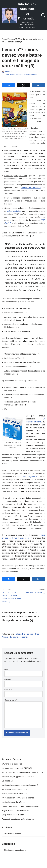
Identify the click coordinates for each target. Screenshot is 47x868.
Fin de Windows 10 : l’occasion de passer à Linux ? (23, 772)
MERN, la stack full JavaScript (14, 794)
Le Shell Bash (8, 781)
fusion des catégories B (27, 476)
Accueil (5, 39)
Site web (8, 690)
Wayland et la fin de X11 (12, 764)
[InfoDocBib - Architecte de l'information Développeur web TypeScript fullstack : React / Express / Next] (19, 15)
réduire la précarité (31, 188)
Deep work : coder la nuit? (13, 815)
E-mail (8, 679)
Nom (7, 669)
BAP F (8, 223)
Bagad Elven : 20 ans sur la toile (15, 811)
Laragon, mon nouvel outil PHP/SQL (17, 768)
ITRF (43, 220)
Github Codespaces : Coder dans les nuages (21, 806)
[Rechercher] (43, 15)
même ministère (14, 211)
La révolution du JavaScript (13, 802)
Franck (8, 72)
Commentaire (11, 700)
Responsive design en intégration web (18, 819)
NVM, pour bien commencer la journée (18, 798)
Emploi (13, 74)
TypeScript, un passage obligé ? (15, 789)
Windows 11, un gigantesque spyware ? (18, 777)
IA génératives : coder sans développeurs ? (20, 785)
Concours (6, 74)
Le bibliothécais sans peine (26, 74)
